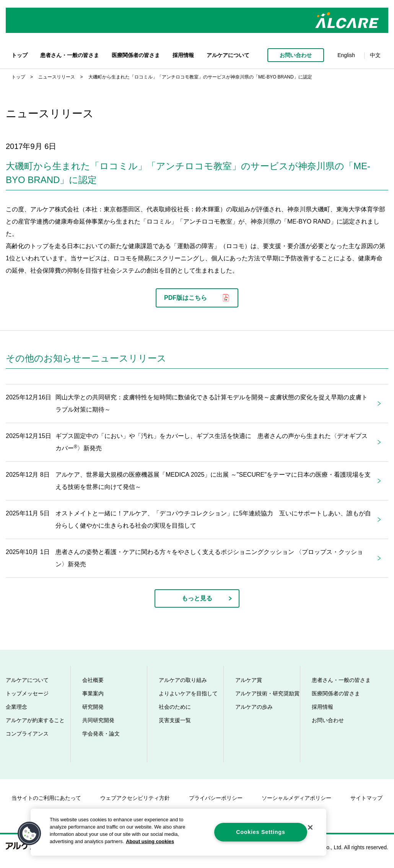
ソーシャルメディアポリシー (296, 798)
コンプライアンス (27, 734)
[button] (29, 834)
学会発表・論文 (101, 734)
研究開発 (93, 707)
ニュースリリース (57, 77)
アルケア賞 (249, 680)
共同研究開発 (98, 720)
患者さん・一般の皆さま (70, 55)
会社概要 (93, 680)
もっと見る (197, 598)
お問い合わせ (296, 55)
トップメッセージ (27, 693)
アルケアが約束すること (35, 720)
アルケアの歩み (254, 707)
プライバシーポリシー (216, 798)
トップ (20, 55)
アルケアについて (228, 55)
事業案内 (93, 693)
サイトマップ (366, 798)
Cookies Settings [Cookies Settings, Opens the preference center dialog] (260, 832)
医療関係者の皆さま (136, 55)
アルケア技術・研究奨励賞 (267, 693)
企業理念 (16, 707)
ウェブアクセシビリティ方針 (135, 798)
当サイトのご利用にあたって (46, 798)
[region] (178, 832)
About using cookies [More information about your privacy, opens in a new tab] (150, 841)
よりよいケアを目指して (188, 693)
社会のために (175, 707)
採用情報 (183, 55)
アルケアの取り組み (183, 680)
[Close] (310, 827)
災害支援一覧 (175, 720)
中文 (375, 55)
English (346, 55)
